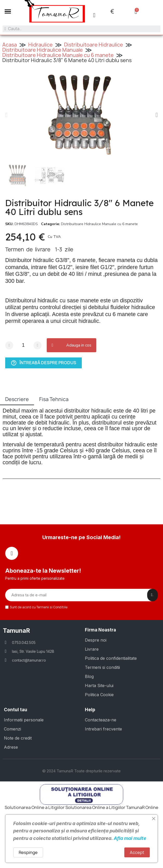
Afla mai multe (130, 838)
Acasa (10, 45)
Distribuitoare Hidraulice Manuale (43, 50)
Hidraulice (40, 45)
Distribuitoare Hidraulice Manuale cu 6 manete (58, 55)
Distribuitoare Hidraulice (94, 45)
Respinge (28, 852)
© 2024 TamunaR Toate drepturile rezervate (81, 771)
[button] (6, 115)
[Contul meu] (94, 15)
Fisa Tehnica (54, 399)
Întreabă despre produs (43, 363)
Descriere (17, 399)
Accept (137, 852)
